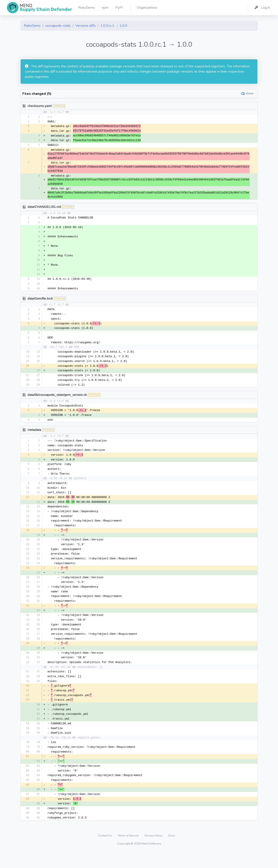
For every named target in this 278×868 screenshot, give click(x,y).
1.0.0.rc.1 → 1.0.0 (114, 26)
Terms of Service (129, 851)
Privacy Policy (154, 851)
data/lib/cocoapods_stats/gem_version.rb (57, 400)
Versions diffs (86, 26)
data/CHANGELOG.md (44, 208)
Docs (172, 851)
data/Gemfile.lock (40, 301)
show (250, 93)
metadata (34, 435)
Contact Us (105, 851)
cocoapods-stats (58, 26)
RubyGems (32, 26)
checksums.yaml (40, 106)
